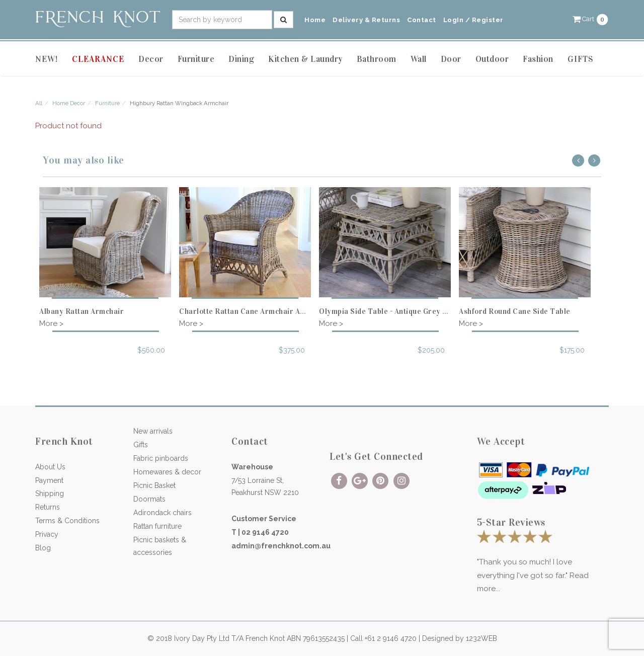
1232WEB (481, 638)
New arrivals (153, 431)
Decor (151, 59)
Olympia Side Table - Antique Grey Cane (390, 311)
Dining (241, 59)
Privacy (47, 534)
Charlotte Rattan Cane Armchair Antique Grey (260, 311)
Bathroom (377, 59)
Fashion (538, 59)
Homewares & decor (167, 472)
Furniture (196, 59)
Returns (48, 507)
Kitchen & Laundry (305, 59)
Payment (49, 480)
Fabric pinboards (161, 458)
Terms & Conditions (67, 521)
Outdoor (492, 59)
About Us (50, 467)
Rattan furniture (157, 526)
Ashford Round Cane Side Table (515, 311)
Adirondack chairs (163, 513)
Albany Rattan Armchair (82, 311)
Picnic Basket (154, 485)
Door (451, 59)
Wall (419, 59)
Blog (43, 548)
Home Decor (69, 103)
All (39, 103)
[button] (591, 19)
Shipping (50, 494)
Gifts (141, 445)
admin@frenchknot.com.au (281, 546)
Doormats (149, 499)
